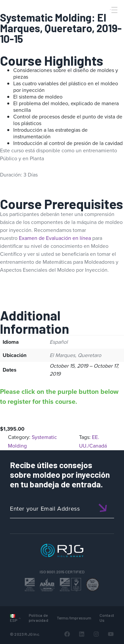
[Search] (105, 21)
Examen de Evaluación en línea (55, 238)
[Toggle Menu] (114, 10)
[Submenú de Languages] (20, 618)
